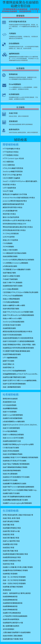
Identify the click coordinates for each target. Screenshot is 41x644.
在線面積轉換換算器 (10, 596)
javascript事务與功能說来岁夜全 (15, 201)
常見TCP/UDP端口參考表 (12, 175)
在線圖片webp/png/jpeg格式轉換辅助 (17, 503)
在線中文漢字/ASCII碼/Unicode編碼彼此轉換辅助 (20, 380)
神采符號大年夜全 (9, 214)
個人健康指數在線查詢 (11, 626)
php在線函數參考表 (10, 211)
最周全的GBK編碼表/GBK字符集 (15, 194)
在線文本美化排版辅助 (11, 451)
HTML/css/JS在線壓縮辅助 (13, 296)
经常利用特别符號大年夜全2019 (14, 224)
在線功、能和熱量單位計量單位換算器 (17, 593)
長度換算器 (7, 590)
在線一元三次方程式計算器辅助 (14, 580)
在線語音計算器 (8, 534)
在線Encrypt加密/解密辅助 (13, 415)
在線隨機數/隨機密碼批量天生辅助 (15, 500)
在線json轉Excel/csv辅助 (12, 318)
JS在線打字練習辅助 (10, 279)
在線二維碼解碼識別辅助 (12, 387)
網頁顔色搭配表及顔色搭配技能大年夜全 (17, 331)
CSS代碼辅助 (8, 243)
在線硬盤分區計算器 (10, 544)
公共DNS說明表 (9, 237)
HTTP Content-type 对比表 (13, 158)
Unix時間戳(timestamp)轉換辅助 (15, 263)
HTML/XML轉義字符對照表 (13, 168)
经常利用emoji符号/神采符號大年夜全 (17, 220)
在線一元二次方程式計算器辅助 (14, 577)
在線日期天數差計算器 (11, 538)
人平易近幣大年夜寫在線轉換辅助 (15, 616)
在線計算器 (13, 113)
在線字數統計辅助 (9, 273)
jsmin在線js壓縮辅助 (11, 289)
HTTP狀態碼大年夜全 (11, 155)
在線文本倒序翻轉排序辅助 (13, 454)
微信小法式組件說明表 (11, 217)
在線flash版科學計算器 (11, 541)
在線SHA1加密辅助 (10, 412)
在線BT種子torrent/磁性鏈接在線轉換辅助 (18, 487)
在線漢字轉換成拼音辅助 (12, 354)
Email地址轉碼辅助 (10, 431)
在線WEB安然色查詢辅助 (12, 335)
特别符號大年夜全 (9, 185)
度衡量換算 (13, 121)
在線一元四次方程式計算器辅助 (14, 583)
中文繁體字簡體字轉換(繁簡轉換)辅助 (16, 351)
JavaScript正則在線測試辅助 (14, 322)
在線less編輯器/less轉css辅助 (14, 305)
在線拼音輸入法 (8, 367)
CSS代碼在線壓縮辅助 (11, 302)
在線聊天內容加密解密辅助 (13, 418)
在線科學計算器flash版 (11, 531)
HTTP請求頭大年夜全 (11, 152)
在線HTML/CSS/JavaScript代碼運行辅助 (18, 312)
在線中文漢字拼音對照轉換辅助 (14, 384)
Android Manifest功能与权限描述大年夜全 (19, 198)
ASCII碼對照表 (8, 162)
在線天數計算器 (8, 525)
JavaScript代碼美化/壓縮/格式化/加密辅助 (18, 260)
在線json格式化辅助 (10, 250)
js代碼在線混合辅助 (10, 266)
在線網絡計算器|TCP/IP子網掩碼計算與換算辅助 (20, 457)
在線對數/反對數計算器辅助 (13, 587)
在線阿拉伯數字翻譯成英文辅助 (14, 377)
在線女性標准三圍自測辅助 (13, 636)
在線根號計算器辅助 (10, 574)
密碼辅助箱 (13, 74)
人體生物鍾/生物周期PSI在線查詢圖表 (17, 632)
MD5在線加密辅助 (10, 405)
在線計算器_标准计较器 (11, 518)
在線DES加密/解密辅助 (11, 428)
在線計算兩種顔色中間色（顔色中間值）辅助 (19, 345)
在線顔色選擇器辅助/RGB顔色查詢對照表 (18, 338)
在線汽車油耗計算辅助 (11, 521)
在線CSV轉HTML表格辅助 (13, 282)
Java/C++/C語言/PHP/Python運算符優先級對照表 (20, 181)
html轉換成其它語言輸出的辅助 (15, 253)
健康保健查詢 (14, 129)
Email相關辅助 (15, 84)
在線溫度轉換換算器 (10, 600)
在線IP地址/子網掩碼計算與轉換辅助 (16, 464)
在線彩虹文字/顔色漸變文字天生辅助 (16, 477)
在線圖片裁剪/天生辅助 (11, 493)
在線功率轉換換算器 (10, 610)
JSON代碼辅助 (8, 247)
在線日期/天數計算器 (10, 551)
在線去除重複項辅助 (10, 256)
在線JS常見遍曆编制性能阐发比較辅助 (17, 497)
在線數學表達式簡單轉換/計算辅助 (15, 570)
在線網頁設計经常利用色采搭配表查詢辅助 (18, 348)
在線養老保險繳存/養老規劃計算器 (15, 554)
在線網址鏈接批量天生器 (12, 441)
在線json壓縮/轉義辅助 (11, 299)
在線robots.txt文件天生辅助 (13, 438)
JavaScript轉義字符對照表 (13, 171)
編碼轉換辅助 (14, 54)
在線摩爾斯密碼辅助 (10, 408)
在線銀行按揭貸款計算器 (12, 561)
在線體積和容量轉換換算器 (13, 603)
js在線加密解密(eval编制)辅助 (14, 421)
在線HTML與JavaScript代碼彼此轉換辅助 (18, 315)
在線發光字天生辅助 (10, 480)
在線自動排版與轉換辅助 (12, 470)
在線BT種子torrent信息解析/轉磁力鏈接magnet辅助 (20, 490)
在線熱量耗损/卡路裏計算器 (13, 639)
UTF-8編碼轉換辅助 (10, 358)
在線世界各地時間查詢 (11, 619)
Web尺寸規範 (8, 191)
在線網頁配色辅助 (9, 328)
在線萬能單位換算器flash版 (13, 623)
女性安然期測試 (8, 629)
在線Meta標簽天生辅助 (11, 276)
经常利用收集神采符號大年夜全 (14, 230)
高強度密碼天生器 (9, 402)
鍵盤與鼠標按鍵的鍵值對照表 (13, 204)
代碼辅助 (12, 33)
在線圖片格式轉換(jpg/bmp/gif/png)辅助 (18, 444)
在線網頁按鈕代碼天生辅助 (13, 286)
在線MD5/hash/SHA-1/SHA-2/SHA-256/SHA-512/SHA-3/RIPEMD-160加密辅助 (20, 425)
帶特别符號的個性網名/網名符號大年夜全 (18, 227)
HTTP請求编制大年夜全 (11, 149)
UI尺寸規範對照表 (9, 188)
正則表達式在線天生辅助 (12, 325)
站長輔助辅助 (14, 94)
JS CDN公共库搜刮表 (11, 234)
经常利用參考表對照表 (18, 22)
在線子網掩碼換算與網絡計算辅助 (15, 467)
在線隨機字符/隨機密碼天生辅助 (14, 484)
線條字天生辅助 (8, 361)
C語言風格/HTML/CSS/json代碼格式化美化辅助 (20, 292)
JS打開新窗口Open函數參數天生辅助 (17, 269)
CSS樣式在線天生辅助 (11, 448)
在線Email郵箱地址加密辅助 (13, 435)
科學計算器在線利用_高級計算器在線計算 (18, 515)
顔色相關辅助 (14, 43)
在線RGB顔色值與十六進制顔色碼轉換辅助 (19, 341)
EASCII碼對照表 (9, 165)
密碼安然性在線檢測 (10, 399)
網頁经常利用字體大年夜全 (13, 207)
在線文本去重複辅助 (10, 474)
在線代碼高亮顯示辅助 (11, 309)
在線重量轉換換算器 (10, 606)
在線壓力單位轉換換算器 (12, 613)
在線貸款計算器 (8, 548)
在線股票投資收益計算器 (12, 557)
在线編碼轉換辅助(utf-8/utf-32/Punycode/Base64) (20, 374)
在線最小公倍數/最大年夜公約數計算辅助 (18, 567)
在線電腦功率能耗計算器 (12, 528)
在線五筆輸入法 (8, 364)
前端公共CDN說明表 (10, 240)
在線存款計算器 (8, 564)
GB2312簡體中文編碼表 (11, 178)
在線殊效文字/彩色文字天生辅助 (14, 461)
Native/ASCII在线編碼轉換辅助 (14, 371)
